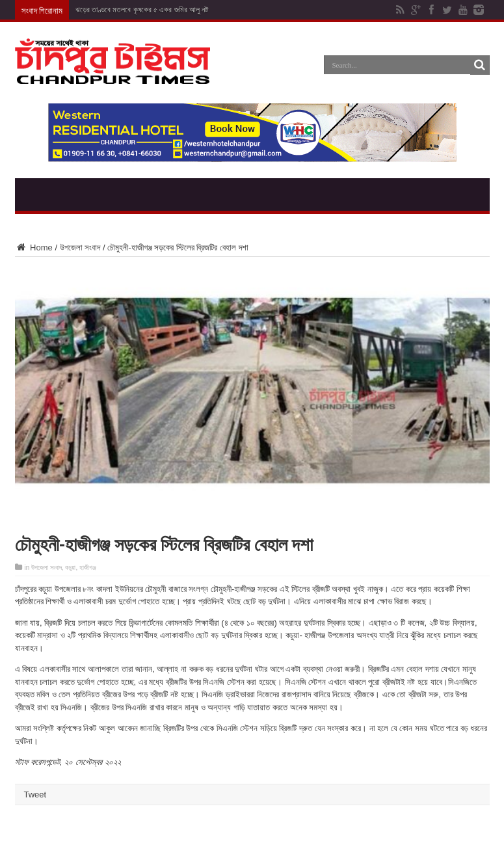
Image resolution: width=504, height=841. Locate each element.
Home (34, 247)
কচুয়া (70, 567)
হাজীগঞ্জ (88, 567)
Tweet (35, 794)
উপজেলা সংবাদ (80, 247)
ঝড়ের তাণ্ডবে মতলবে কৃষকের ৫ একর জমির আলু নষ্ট (142, 10)
